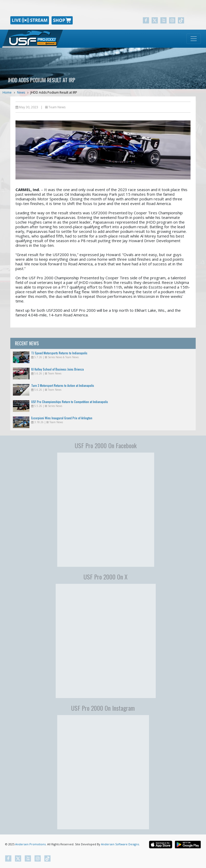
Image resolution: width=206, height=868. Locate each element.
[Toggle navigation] (194, 39)
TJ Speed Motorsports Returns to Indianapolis (59, 353)
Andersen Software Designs (120, 844)
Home (7, 92)
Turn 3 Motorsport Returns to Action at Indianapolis (63, 385)
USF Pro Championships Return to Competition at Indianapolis (70, 402)
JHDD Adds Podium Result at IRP (54, 92)
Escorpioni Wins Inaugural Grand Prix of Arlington (62, 418)
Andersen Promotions (30, 844)
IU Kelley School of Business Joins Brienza (57, 369)
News (21, 92)
